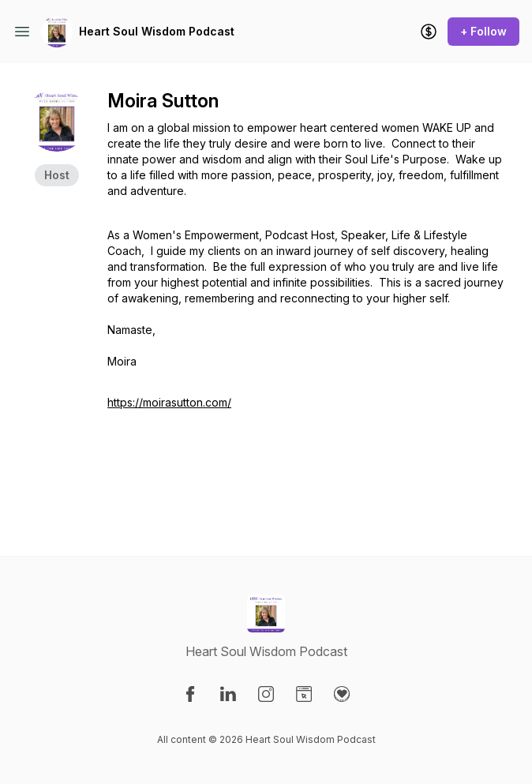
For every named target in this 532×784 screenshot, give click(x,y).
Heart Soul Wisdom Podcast (157, 31)
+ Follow (483, 31)
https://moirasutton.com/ (169, 402)
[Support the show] (429, 32)
